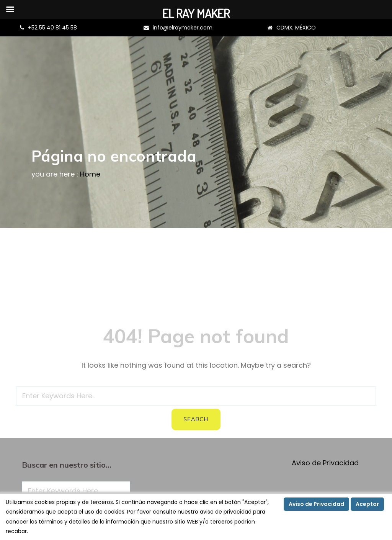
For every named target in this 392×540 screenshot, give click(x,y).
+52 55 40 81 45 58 (52, 28)
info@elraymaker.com (183, 28)
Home (90, 174)
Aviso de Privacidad (325, 463)
